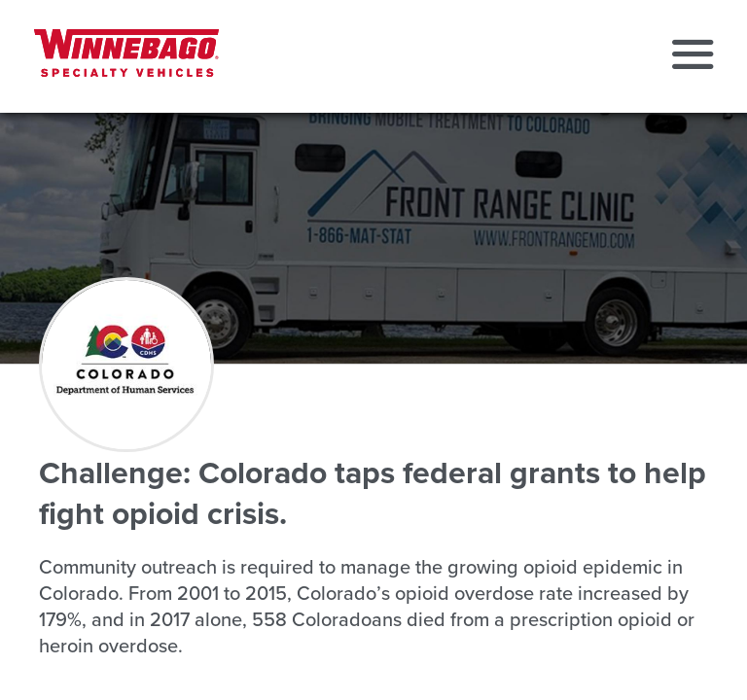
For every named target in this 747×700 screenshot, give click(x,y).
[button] (693, 56)
